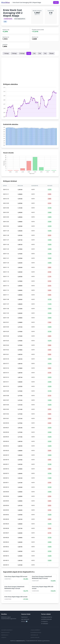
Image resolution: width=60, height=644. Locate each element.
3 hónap (14, 53)
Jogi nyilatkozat (25, 619)
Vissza (56, 2)
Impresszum (24, 617)
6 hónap (22, 53)
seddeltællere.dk (34, 635)
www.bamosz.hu (21, 641)
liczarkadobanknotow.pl (36, 633)
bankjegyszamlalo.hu (47, 617)
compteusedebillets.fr (35, 630)
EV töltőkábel (45, 624)
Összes (51, 53)
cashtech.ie (4, 637)
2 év (34, 53)
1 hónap (6, 53)
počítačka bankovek (35, 637)
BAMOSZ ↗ (24, 621)
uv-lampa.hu (44, 621)
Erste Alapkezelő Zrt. (20, 19)
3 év (40, 53)
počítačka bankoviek (46, 619)
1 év (29, 53)
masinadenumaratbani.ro (7, 630)
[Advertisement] (30, 72)
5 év (45, 53)
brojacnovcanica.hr (5, 633)
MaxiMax (6, 2)
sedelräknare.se (5, 635)
